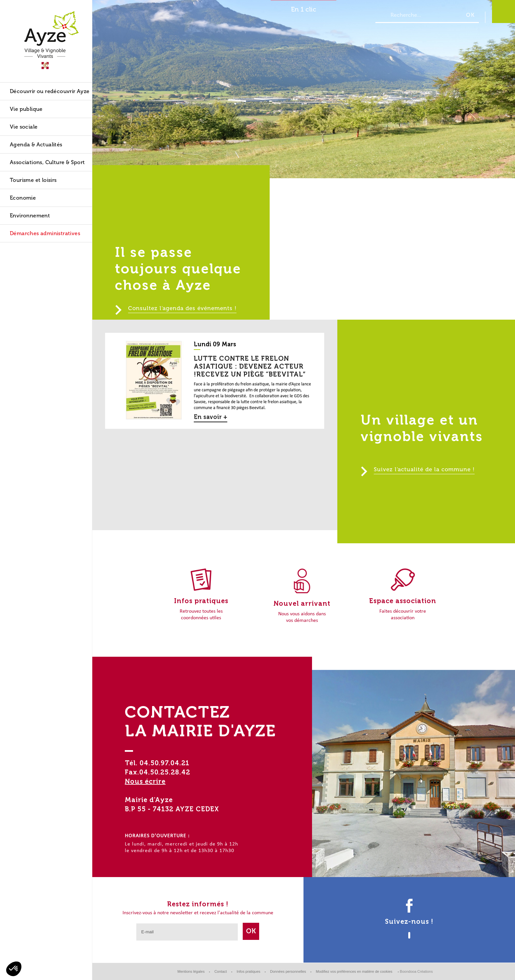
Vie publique (26, 109)
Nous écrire (145, 781)
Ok (251, 931)
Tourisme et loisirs (33, 180)
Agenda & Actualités (36, 145)
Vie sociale (24, 127)
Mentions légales (191, 971)
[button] (14, 969)
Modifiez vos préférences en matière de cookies (355, 971)
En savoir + (211, 417)
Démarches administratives (45, 233)
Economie (23, 198)
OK (470, 15)
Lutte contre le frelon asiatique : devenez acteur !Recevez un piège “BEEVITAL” (250, 366)
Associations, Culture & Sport (47, 162)
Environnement (30, 216)
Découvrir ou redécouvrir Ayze (50, 91)
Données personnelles (288, 971)
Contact (221, 971)
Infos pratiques (248, 971)
